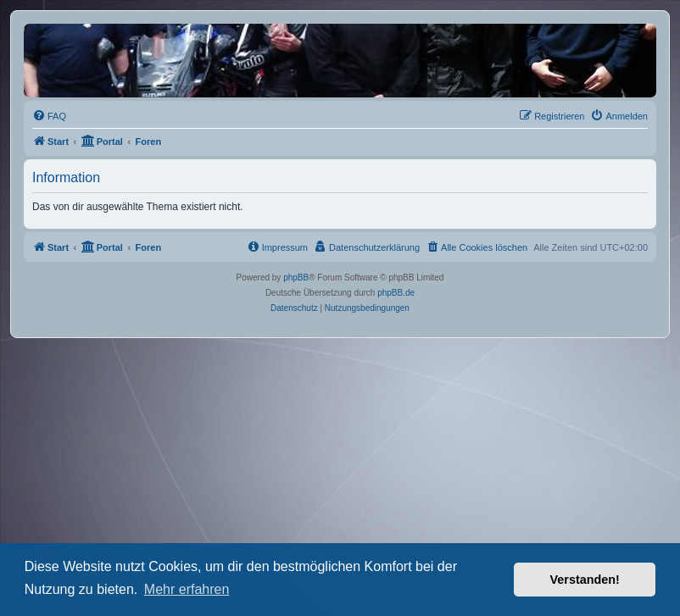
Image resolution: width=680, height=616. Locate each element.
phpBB (296, 277)
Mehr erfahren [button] (187, 589)
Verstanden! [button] (585, 580)
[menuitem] (49, 116)
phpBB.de (396, 293)
